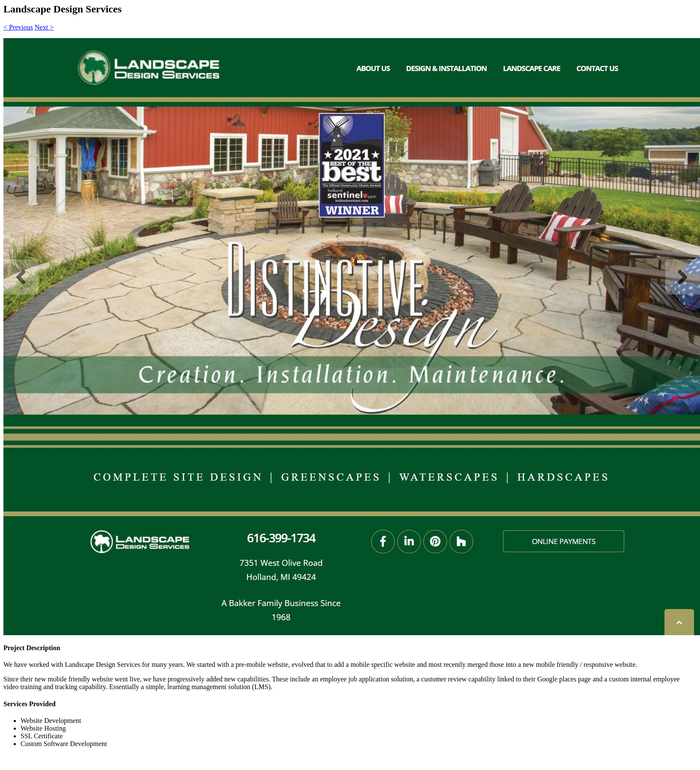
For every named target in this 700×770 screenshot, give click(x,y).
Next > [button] (44, 27)
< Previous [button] (18, 27)
